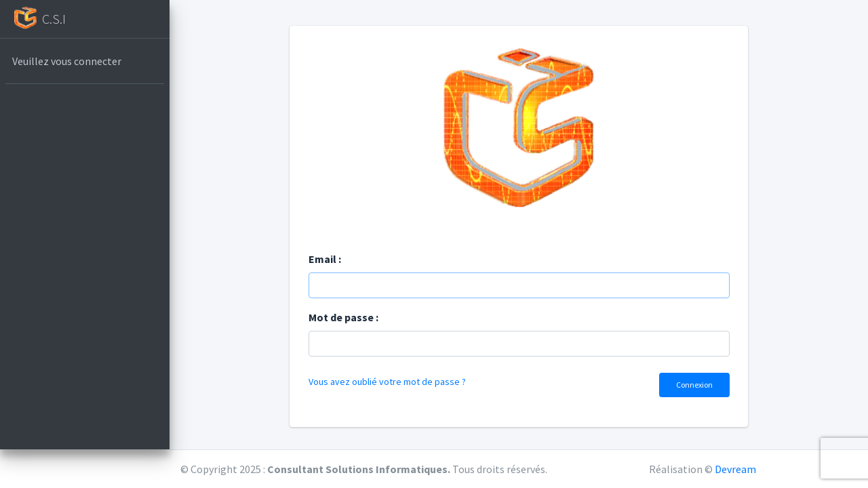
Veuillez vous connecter (67, 61)
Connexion (694, 385)
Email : (325, 259)
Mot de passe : (343, 317)
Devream (735, 469)
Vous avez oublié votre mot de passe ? (387, 382)
